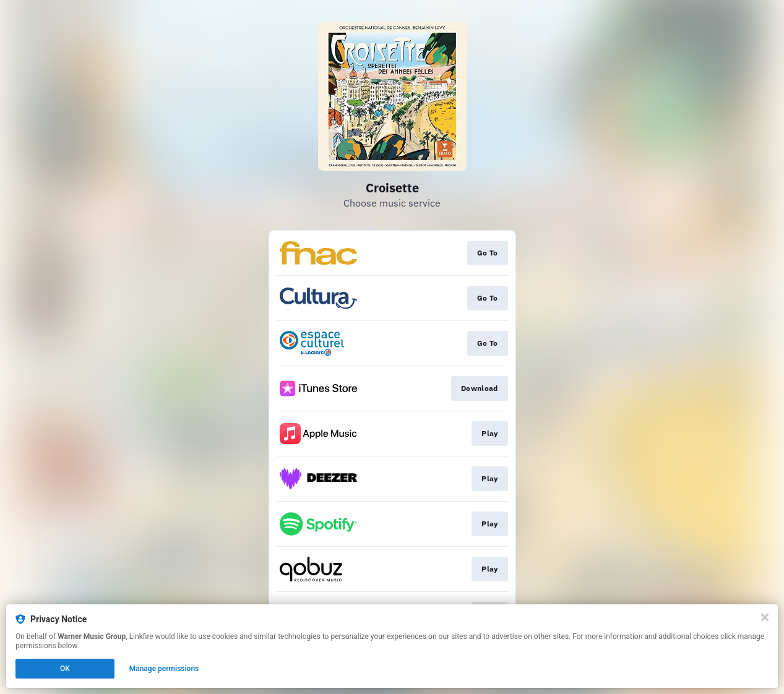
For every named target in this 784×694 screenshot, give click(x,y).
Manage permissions (164, 669)
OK (65, 669)
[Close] (765, 617)
